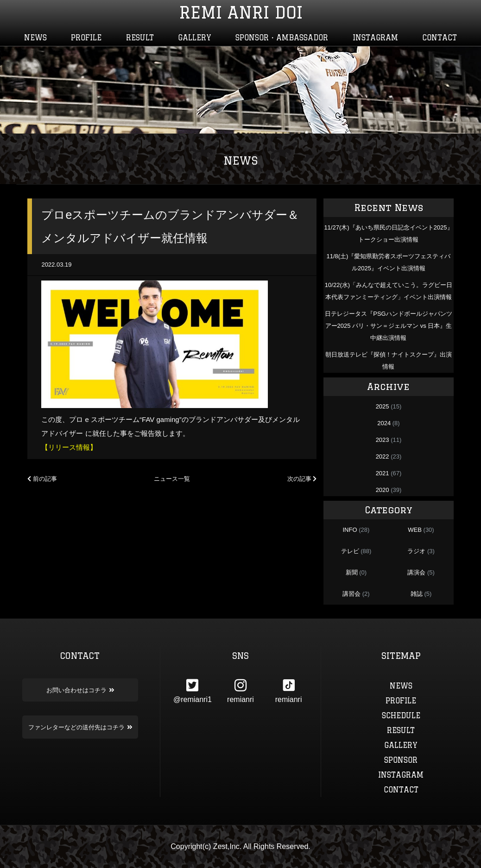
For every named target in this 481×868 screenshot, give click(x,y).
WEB (415, 530)
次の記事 (302, 479)
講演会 (416, 572)
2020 (383, 490)
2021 (383, 473)
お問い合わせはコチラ (80, 690)
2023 (383, 440)
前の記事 (42, 479)
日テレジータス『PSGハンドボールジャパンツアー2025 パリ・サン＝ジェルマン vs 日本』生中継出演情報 (388, 326)
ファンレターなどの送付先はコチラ (80, 727)
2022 (383, 456)
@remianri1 (193, 691)
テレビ (350, 551)
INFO (350, 530)
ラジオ (416, 551)
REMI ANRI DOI (241, 13)
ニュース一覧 (172, 479)
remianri (240, 691)
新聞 (352, 572)
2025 (383, 406)
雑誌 (417, 594)
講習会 (351, 594)
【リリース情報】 (69, 447)
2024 (384, 423)
